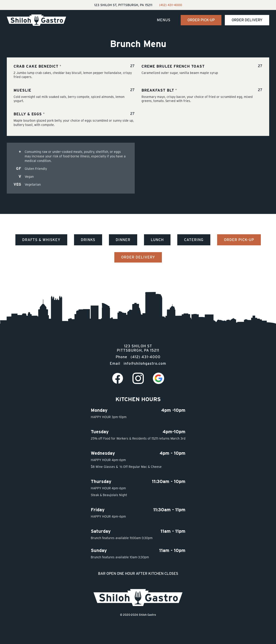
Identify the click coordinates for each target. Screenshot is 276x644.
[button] (164, 20)
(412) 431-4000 (171, 5)
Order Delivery (247, 20)
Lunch (157, 240)
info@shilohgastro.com (145, 363)
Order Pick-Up (201, 20)
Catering (194, 240)
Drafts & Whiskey (41, 240)
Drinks (88, 240)
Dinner (123, 240)
